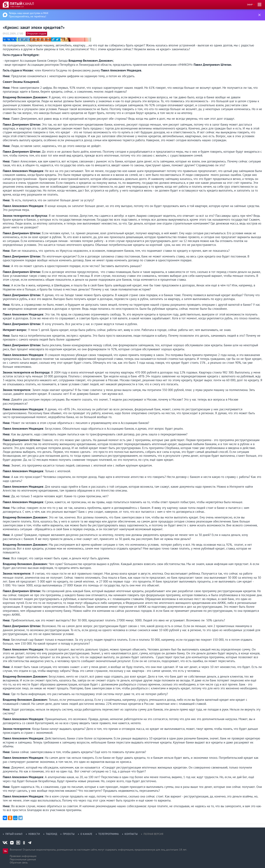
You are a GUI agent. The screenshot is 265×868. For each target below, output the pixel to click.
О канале (86, 834)
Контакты (131, 834)
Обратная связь (19, 862)
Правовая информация (23, 856)
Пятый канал (14, 834)
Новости (34, 834)
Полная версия (153, 834)
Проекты (69, 834)
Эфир (250, 5)
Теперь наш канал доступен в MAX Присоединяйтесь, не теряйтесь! (29, 15)
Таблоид (51, 834)
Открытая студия (36, 34)
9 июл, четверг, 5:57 (17, 7)
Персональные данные (23, 859)
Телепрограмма (108, 834)
